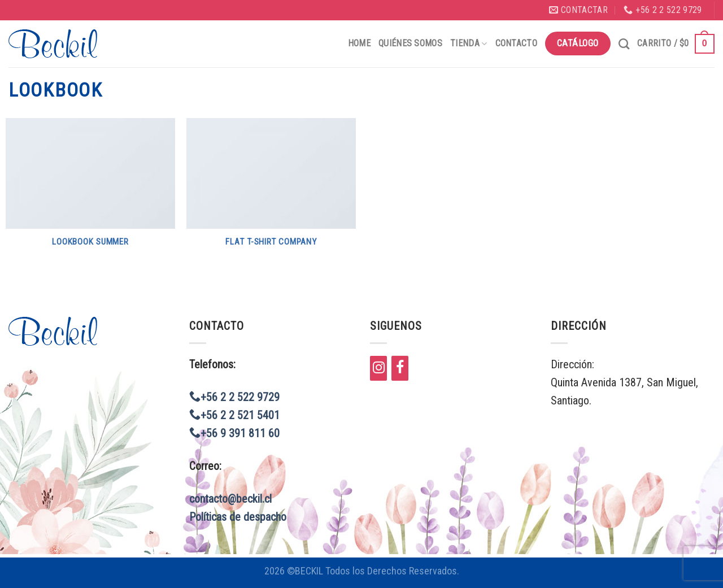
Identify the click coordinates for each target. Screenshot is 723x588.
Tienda (469, 43)
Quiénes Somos (410, 43)
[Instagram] (378, 368)
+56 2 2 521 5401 (234, 415)
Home (359, 43)
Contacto (517, 43)
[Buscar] (624, 44)
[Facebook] (400, 368)
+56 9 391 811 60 (234, 433)
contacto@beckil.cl (230, 499)
